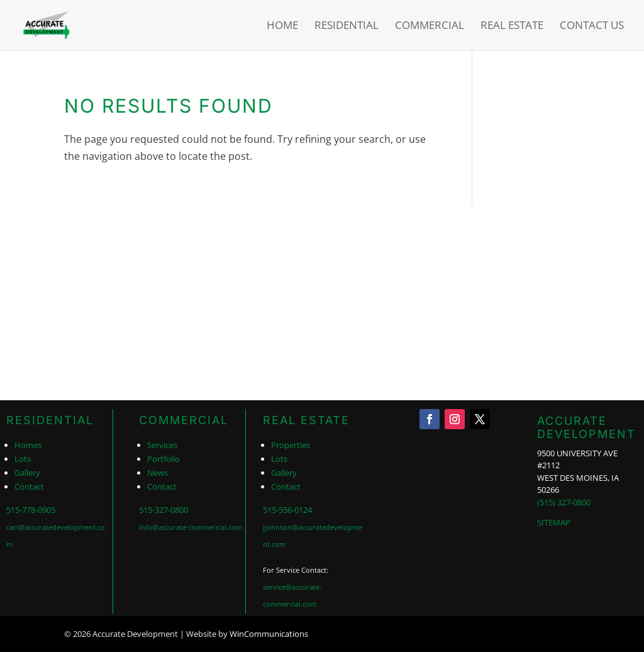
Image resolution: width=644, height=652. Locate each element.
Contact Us (592, 26)
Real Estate (512, 26)
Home (282, 26)
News (158, 473)
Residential (347, 26)
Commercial (430, 26)
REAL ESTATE (306, 420)
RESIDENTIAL (50, 420)
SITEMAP (554, 522)
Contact (29, 486)
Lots (23, 459)
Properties (291, 445)
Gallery (27, 473)
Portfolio (164, 459)
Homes (28, 445)
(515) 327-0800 (564, 502)
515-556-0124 (287, 510)
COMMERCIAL (184, 420)
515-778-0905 (31, 510)
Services (162, 445)
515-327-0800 (164, 510)
